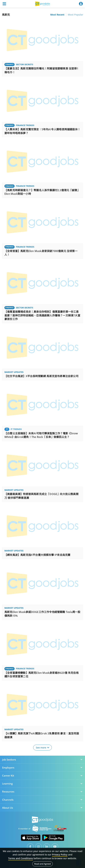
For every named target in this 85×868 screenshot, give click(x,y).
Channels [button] (42, 800)
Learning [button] (42, 784)
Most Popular (75, 15)
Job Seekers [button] (42, 760)
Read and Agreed (42, 864)
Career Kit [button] (42, 776)
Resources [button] (42, 792)
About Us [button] (42, 808)
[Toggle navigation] (4, 4)
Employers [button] (42, 768)
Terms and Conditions (21, 858)
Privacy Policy (60, 855)
